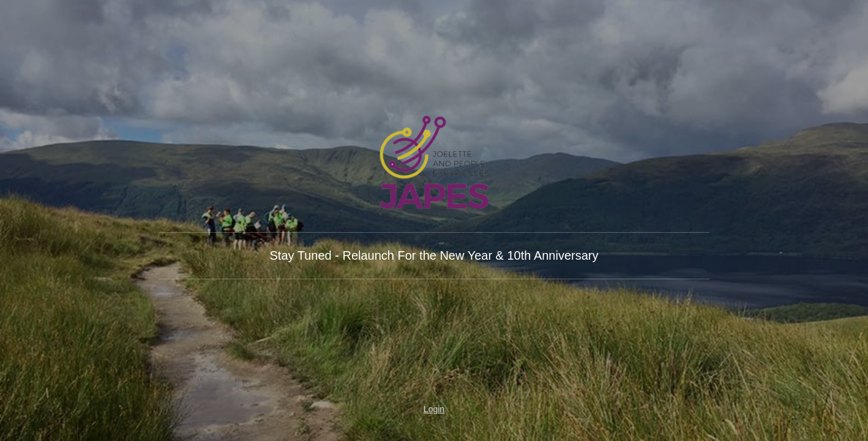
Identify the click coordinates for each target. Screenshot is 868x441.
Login (434, 409)
